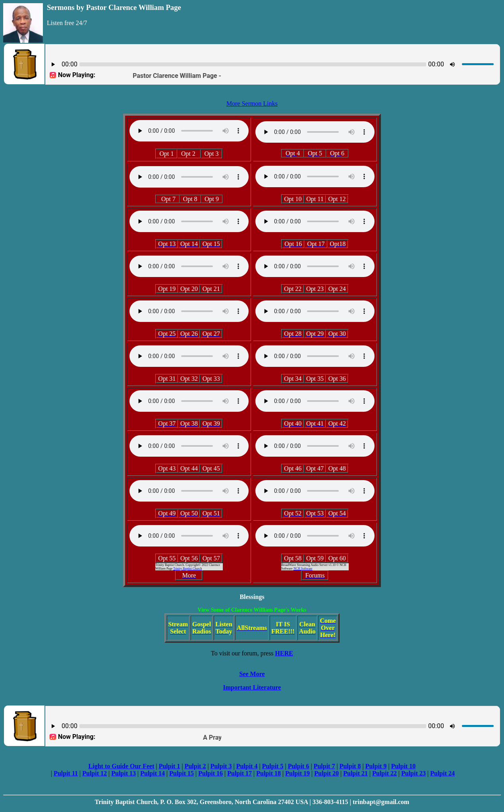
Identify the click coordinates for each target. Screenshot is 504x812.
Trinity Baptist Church (187, 569)
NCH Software (303, 569)
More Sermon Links (252, 104)
